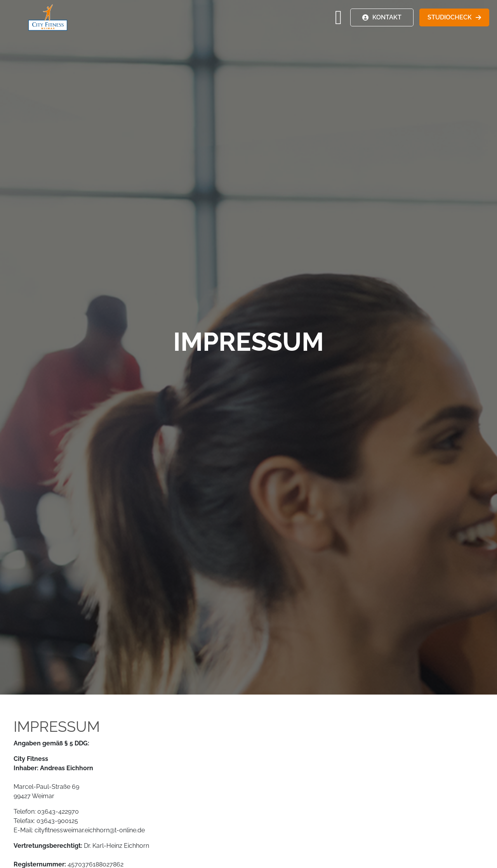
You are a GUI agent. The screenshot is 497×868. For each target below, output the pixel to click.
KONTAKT (387, 17)
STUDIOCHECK (450, 17)
